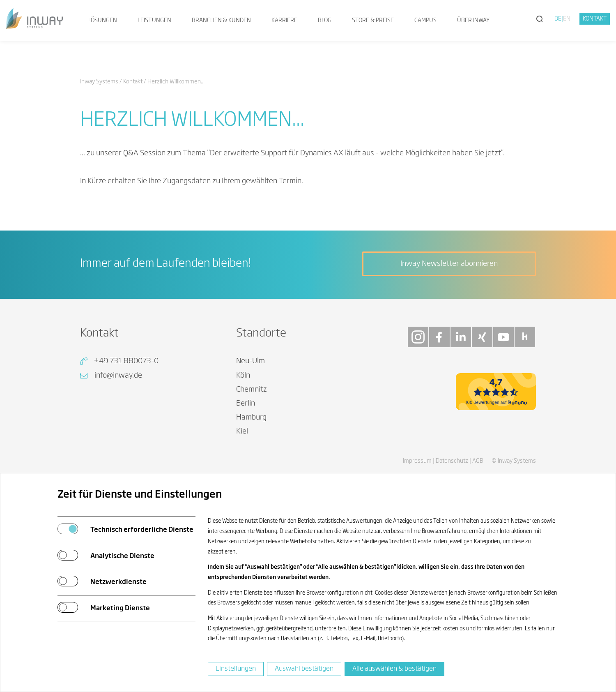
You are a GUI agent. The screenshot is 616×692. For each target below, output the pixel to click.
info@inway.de (118, 376)
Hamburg (251, 418)
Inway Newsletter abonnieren (449, 264)
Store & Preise (373, 21)
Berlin (246, 404)
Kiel (242, 431)
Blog (325, 21)
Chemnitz (252, 390)
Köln (243, 376)
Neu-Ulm (251, 361)
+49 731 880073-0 (126, 361)
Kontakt (595, 19)
